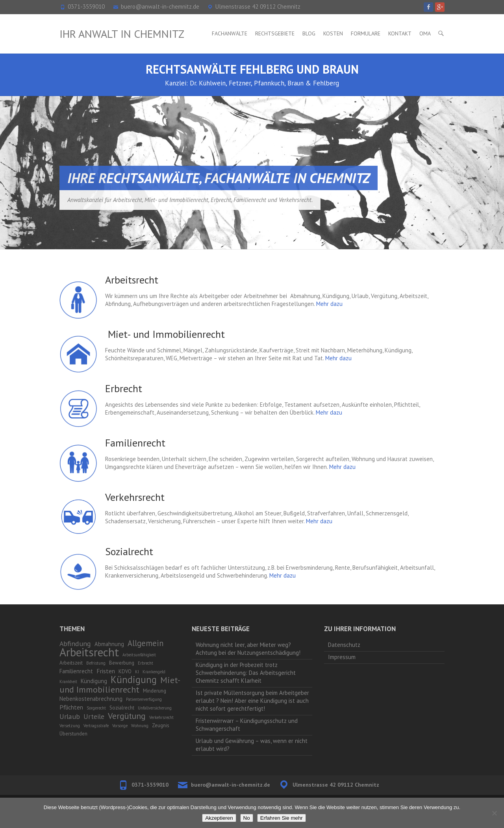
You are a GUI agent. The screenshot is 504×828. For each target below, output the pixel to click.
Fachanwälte (230, 33)
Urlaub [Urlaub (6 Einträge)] (70, 716)
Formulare (366, 33)
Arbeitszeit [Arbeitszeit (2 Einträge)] (71, 663)
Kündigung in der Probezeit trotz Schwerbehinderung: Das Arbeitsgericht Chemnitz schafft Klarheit (246, 673)
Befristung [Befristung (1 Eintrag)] (96, 663)
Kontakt (400, 33)
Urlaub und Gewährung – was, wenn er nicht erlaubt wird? (252, 745)
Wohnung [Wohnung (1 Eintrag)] (140, 726)
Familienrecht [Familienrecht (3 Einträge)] (76, 671)
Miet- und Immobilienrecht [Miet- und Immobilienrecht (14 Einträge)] (120, 684)
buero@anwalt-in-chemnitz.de (160, 6)
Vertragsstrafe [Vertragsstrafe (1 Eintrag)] (96, 726)
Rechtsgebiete (275, 33)
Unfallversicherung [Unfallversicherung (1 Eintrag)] (155, 708)
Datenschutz (344, 645)
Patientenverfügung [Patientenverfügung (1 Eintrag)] (144, 699)
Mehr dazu (329, 304)
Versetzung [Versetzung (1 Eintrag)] (70, 726)
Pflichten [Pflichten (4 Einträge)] (71, 707)
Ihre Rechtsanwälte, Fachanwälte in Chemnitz (219, 178)
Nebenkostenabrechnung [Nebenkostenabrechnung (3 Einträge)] (91, 699)
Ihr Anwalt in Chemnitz (122, 34)
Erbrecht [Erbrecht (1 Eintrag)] (145, 663)
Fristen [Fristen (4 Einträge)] (106, 671)
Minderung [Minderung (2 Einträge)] (155, 691)
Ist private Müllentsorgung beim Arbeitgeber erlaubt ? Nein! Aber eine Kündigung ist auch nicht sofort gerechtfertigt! (252, 701)
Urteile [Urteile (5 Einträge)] (94, 717)
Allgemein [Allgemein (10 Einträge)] (145, 643)
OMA (425, 33)
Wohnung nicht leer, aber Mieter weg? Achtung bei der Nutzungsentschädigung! (248, 649)
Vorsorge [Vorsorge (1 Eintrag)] (120, 726)
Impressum (342, 657)
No (247, 818)
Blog (309, 33)
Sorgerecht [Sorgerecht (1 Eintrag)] (96, 708)
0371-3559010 (86, 6)
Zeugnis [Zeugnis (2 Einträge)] (161, 725)
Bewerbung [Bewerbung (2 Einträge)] (122, 663)
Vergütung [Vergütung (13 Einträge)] (127, 716)
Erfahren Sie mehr (282, 818)
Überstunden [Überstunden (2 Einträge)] (73, 734)
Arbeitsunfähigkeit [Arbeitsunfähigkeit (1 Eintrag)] (139, 655)
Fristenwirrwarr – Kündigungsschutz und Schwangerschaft (247, 725)
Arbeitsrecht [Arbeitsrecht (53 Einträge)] (89, 652)
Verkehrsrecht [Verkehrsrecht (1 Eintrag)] (161, 717)
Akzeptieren (219, 818)
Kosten (333, 33)
